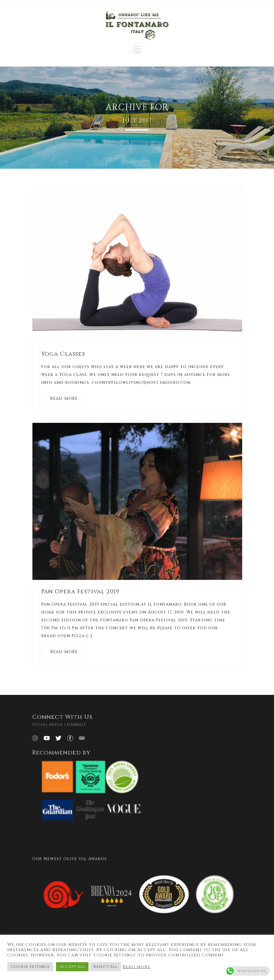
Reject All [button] (105, 967)
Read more (136, 967)
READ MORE (64, 399)
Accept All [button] (72, 967)
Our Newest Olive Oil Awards (69, 859)
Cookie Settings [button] (30, 967)
